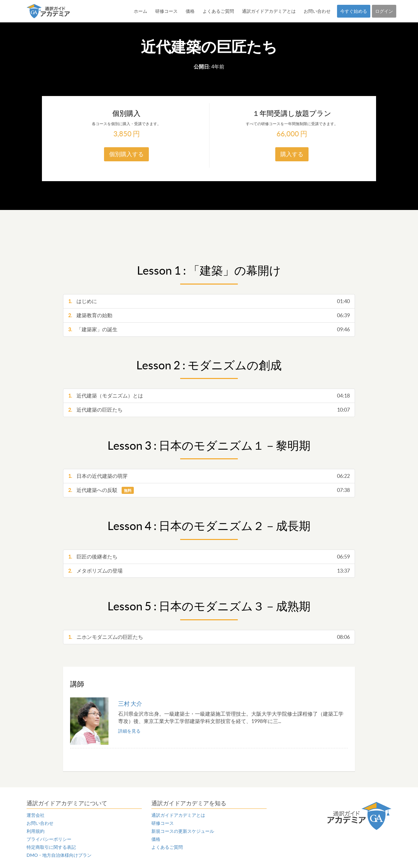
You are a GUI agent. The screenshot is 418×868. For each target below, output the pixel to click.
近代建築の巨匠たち (209, 410)
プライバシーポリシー (49, 839)
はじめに (209, 301)
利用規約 (36, 831)
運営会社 (36, 815)
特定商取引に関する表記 (51, 847)
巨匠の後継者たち (209, 557)
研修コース (166, 11)
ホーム (141, 11)
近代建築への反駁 (209, 490)
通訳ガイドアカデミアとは (269, 11)
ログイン (384, 11)
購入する (292, 154)
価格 (190, 11)
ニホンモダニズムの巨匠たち (209, 637)
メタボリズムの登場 (209, 571)
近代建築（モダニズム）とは (209, 396)
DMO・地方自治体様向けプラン (59, 855)
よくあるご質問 (218, 11)
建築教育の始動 (209, 315)
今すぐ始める (354, 11)
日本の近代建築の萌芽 (209, 476)
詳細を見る (129, 731)
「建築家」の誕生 (209, 330)
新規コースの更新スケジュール (183, 831)
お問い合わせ (317, 11)
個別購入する (126, 154)
